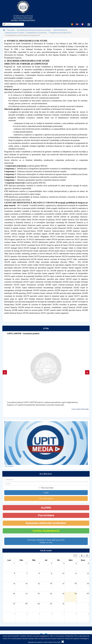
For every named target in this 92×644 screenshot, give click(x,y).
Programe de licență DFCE (60, 33)
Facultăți (11, 30)
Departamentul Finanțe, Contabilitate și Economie (26, 33)
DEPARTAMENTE (60, 30)
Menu (89, 25)
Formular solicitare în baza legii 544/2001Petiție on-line (46, 541)
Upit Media (9, 466)
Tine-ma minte (46, 488)
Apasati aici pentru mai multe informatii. (44, 642)
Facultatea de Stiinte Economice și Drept (34, 30)
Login (46, 493)
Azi (75, 555)
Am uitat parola (46, 498)
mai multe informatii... (80, 409)
